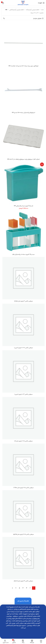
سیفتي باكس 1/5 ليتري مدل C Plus (24, 488)
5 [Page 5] (19, 588)
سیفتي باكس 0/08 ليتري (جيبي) (24, 348)
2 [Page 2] (30, 588)
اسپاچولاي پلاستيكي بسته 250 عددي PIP (24, 113)
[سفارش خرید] (4, 19)
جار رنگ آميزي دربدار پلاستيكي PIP (24, 206)
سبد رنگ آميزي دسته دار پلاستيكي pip (24, 254)
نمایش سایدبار (37, 18)
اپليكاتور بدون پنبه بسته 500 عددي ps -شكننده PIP (23, 66)
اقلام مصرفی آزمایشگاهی (16, 10)
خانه (42, 10)
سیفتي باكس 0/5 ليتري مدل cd (23, 441)
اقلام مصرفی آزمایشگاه (32, 10)
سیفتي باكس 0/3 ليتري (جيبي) (23, 394)
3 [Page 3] (27, 588)
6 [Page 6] (16, 588)
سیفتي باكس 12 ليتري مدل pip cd (23, 581)
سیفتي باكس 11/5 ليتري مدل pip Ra (24, 534)
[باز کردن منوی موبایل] (41, 3)
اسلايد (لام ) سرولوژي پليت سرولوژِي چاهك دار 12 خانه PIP (23, 159)
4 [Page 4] (23, 588)
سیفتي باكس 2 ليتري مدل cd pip (23, 301)
